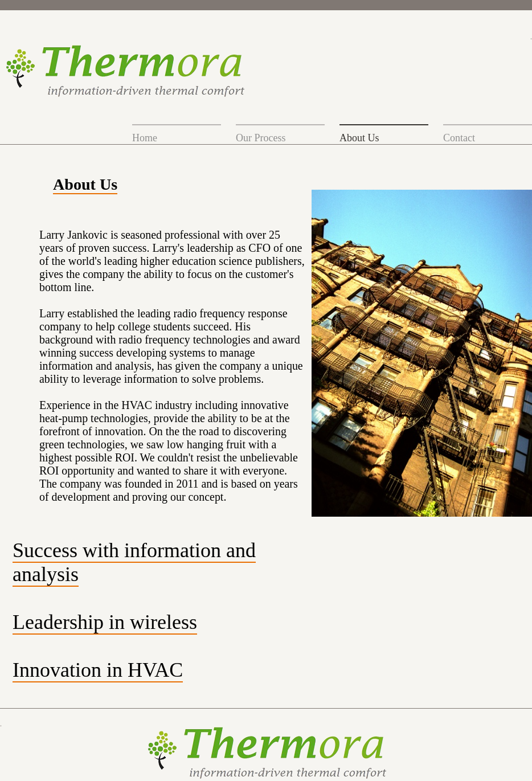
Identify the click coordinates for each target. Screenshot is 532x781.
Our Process (261, 138)
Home (145, 138)
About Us (359, 138)
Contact (459, 138)
